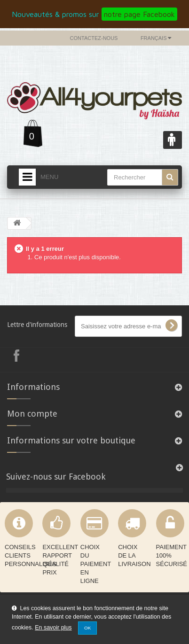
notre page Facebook (139, 14)
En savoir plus (53, 628)
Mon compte (32, 414)
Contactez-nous (94, 38)
